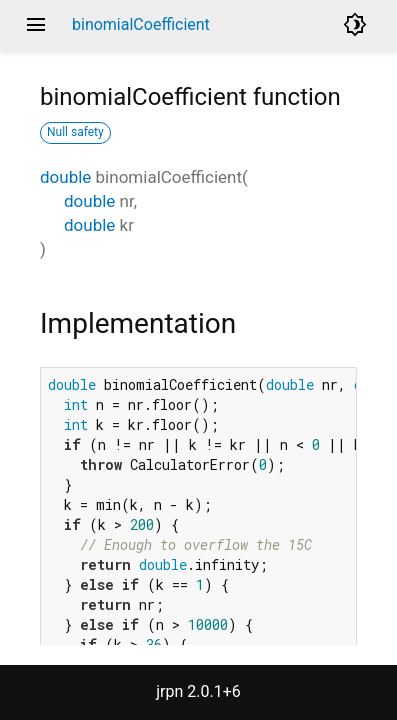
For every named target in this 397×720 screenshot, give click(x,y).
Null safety (75, 132)
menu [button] (36, 25)
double (65, 177)
